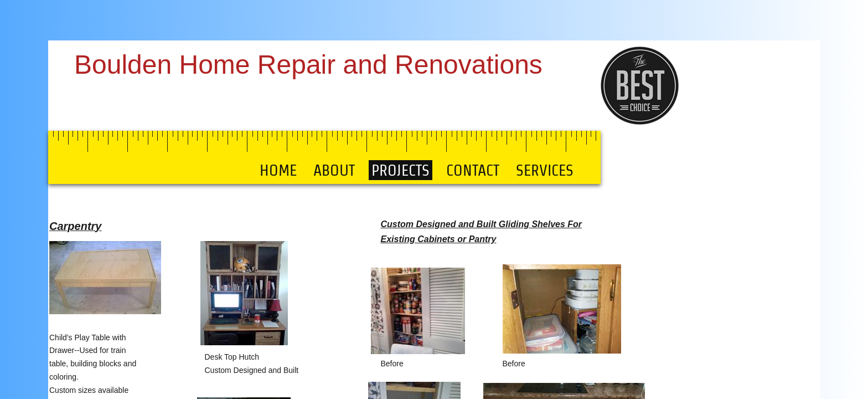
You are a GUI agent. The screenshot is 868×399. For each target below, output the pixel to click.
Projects (401, 170)
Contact (473, 170)
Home (278, 170)
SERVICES (545, 170)
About (334, 170)
